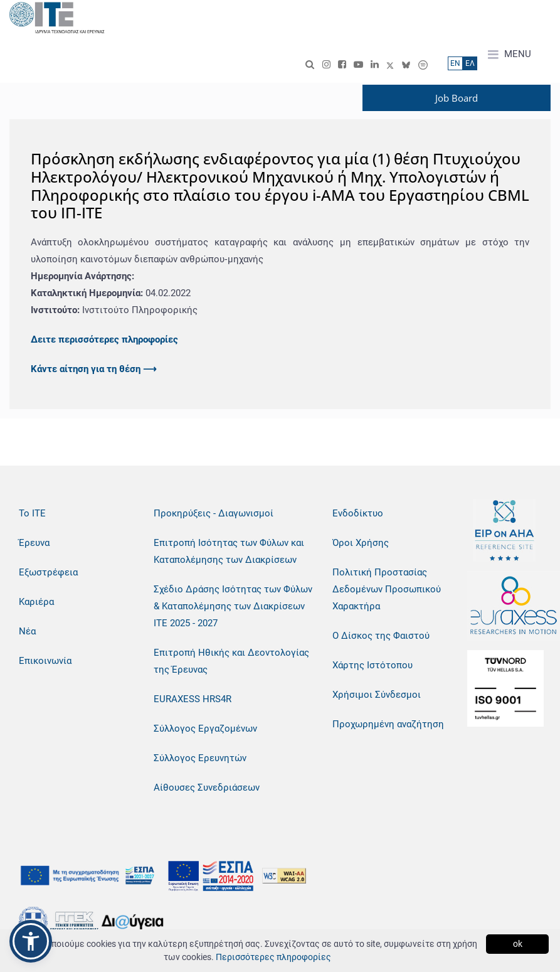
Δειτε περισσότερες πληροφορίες (104, 339)
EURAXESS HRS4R (193, 699)
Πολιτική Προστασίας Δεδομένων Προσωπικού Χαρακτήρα (387, 589)
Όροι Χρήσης (361, 543)
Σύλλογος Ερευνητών (200, 758)
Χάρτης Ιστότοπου (372, 665)
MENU (510, 55)
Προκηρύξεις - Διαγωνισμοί (214, 513)
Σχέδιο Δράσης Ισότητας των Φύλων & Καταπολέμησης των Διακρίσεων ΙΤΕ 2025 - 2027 (233, 606)
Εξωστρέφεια (48, 572)
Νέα (27, 631)
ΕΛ (470, 63)
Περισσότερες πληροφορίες (273, 957)
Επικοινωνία (45, 661)
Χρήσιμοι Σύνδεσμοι (377, 695)
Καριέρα (36, 602)
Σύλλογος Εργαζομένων (205, 729)
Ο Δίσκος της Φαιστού (381, 636)
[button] (31, 941)
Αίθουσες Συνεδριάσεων (207, 788)
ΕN (455, 63)
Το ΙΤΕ (32, 513)
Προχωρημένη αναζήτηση (388, 724)
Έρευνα (34, 543)
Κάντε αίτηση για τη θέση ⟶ (94, 369)
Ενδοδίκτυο (358, 513)
